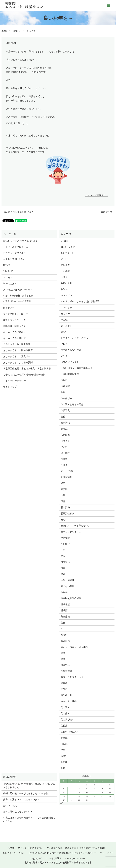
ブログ (64, 344)
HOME (4, 31)
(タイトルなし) (11, 806)
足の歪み (65, 707)
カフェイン (66, 295)
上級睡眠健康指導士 (71, 374)
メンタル (65, 356)
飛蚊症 (64, 744)
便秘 (63, 417)
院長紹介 (10, 271)
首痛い (64, 756)
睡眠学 (64, 592)
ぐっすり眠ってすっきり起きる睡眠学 (80, 301)
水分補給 (65, 562)
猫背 (63, 574)
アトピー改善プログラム (16, 247)
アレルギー (66, 265)
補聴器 (64, 683)
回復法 (64, 459)
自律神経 (65, 665)
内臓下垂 (65, 441)
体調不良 (65, 411)
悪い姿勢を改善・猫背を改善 (19, 296)
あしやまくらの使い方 (14, 338)
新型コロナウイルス (71, 532)
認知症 (64, 689)
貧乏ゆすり (107, 212)
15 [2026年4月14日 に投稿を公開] (79, 792)
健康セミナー (10, 308)
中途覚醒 (65, 386)
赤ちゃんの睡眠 (69, 701)
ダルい (64, 332)
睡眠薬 (64, 610)
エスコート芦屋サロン (97, 195)
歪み (63, 556)
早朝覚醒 (65, 538)
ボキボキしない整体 (71, 350)
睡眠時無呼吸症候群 (71, 598)
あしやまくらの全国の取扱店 (18, 350)
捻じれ (64, 520)
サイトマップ (10, 387)
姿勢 (63, 483)
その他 (64, 320)
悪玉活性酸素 (68, 514)
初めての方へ (10, 284)
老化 (63, 623)
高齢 (63, 768)
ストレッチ (66, 308)
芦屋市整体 (66, 671)
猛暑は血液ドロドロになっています (21, 800)
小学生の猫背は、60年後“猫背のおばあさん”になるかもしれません (29, 786)
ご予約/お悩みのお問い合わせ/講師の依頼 (24, 375)
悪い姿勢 (65, 507)
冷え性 (64, 447)
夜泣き (64, 465)
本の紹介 (65, 544)
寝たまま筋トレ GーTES (16, 314)
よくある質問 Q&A (14, 259)
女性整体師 (66, 477)
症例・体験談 (68, 580)
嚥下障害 (65, 453)
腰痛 (63, 653)
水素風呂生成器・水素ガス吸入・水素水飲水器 (27, 369)
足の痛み (65, 713)
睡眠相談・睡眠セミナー (16, 326)
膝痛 (63, 659)
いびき (64, 277)
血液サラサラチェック (14, 320)
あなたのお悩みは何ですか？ (18, 290)
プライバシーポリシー (14, 381)
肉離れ (64, 635)
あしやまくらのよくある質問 (18, 362)
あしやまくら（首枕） (14, 332)
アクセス (8, 278)
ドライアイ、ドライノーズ (74, 338)
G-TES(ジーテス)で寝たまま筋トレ (21, 241)
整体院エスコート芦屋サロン (75, 526)
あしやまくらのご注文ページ (18, 356)
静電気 (64, 738)
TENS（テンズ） (69, 247)
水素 (63, 568)
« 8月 (62, 803)
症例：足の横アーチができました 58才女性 (26, 793)
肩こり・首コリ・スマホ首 (74, 647)
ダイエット (66, 326)
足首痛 (64, 726)
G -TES (64, 241)
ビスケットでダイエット (16, 253)
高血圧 (64, 762)
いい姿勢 (65, 271)
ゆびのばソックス (70, 362)
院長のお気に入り (70, 732)
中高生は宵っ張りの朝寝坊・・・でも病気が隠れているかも (29, 820)
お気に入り (66, 283)
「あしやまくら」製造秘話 (17, 344)
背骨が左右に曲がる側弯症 (18, 301)
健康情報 (65, 423)
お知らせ (17, 31)
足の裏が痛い (68, 720)
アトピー (65, 259)
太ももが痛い (68, 471)
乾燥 (63, 392)
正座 (63, 550)
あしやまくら (68, 253)
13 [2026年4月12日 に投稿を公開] (64, 792)
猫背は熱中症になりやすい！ (18, 812)
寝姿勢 (64, 489)
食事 (63, 750)
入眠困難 (65, 435)
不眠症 (64, 380)
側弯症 (64, 429)
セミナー (65, 314)
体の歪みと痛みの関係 (72, 404)
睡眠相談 (65, 604)
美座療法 (65, 617)
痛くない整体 (68, 586)
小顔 (63, 495)
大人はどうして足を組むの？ (19, 212)
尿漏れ (64, 501)
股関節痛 (65, 641)
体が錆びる (66, 398)
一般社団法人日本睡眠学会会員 (77, 368)
